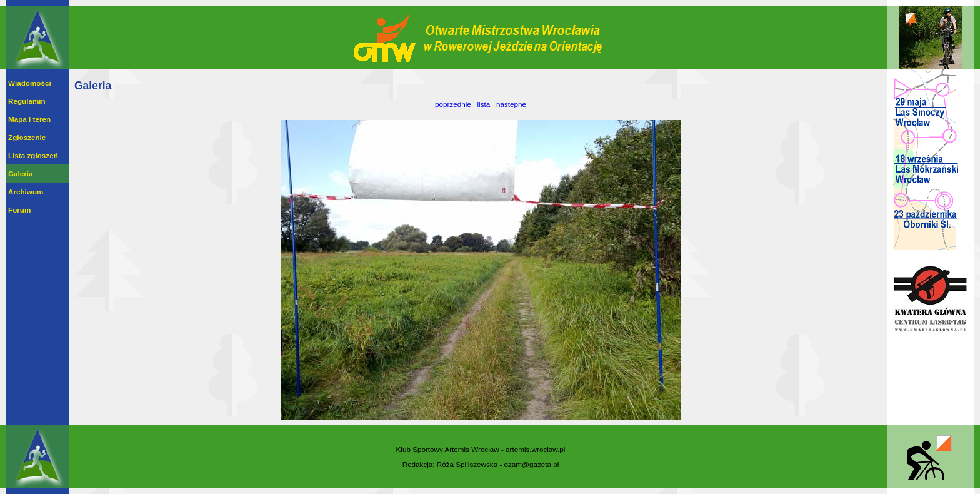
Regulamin (27, 101)
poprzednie (453, 104)
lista (483, 104)
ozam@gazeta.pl (532, 464)
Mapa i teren (29, 119)
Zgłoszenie (27, 137)
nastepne (511, 104)
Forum (19, 210)
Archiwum (26, 192)
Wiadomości (30, 83)
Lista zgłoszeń (33, 155)
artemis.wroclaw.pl (535, 449)
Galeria (21, 174)
